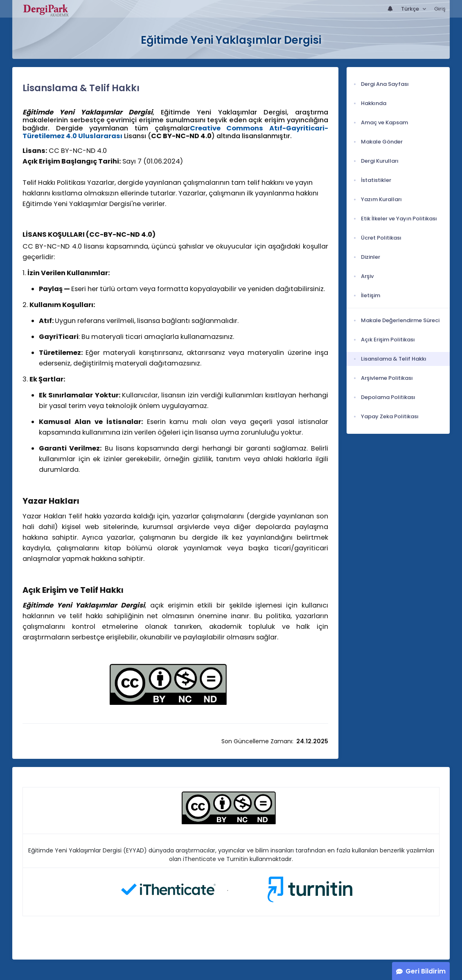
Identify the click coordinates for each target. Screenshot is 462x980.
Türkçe (411, 9)
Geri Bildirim (426, 971)
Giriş (440, 9)
